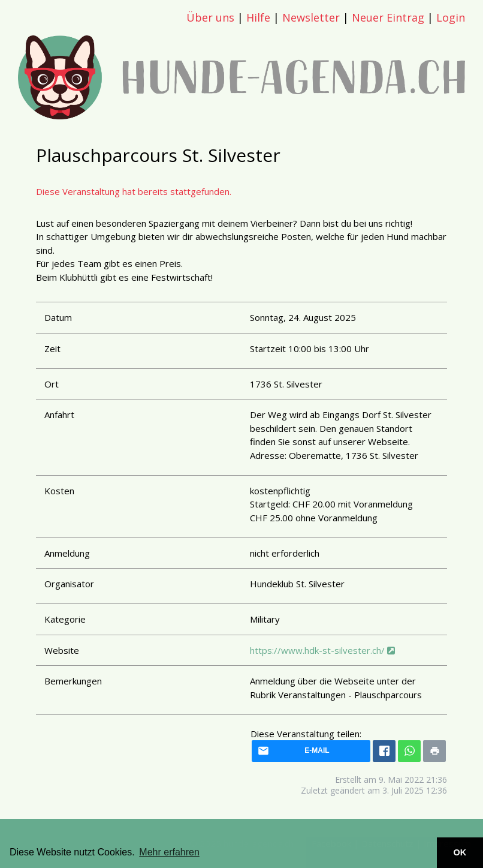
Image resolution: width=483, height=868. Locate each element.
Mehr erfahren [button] (169, 852)
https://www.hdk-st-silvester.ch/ (322, 650)
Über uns (210, 17)
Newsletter (311, 17)
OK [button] (460, 852)
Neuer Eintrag (388, 17)
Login (451, 17)
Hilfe (258, 17)
